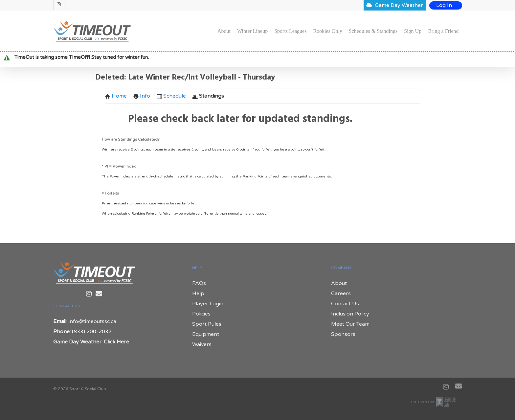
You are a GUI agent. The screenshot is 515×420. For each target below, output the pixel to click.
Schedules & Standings (373, 31)
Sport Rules (207, 324)
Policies (201, 314)
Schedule (171, 96)
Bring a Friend (443, 31)
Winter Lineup (252, 31)
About (224, 31)
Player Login (208, 304)
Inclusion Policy (350, 314)
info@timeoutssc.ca (92, 321)
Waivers (202, 344)
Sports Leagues (290, 31)
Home (116, 96)
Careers (341, 293)
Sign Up (413, 31)
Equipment (206, 334)
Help (198, 293)
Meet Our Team (350, 324)
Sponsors (343, 334)
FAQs (199, 283)
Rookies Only (327, 31)
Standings (208, 96)
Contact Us (345, 304)
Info (142, 96)
